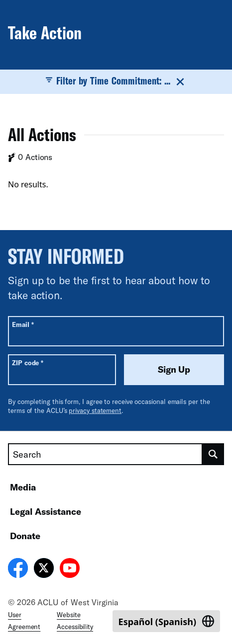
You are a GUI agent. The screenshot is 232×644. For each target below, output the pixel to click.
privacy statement (95, 410)
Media (23, 487)
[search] (213, 454)
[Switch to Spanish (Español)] (166, 621)
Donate (25, 536)
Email (23, 324)
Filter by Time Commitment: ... (116, 81)
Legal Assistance (46, 511)
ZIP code (28, 362)
